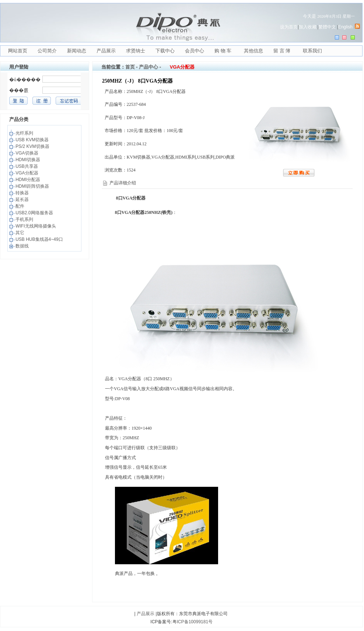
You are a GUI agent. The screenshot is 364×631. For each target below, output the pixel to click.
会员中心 (195, 51)
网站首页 (18, 51)
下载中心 (165, 51)
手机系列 (25, 219)
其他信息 (253, 51)
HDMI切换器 (28, 160)
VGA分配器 (27, 173)
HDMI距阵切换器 (33, 186)
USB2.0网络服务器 (35, 213)
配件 (20, 206)
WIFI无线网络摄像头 (36, 226)
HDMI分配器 (28, 180)
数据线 (23, 246)
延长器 (23, 200)
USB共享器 (27, 166)
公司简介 (47, 51)
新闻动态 (77, 51)
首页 (130, 67)
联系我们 (312, 51)
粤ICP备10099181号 (192, 622)
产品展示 (106, 51)
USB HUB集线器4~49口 (40, 239)
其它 (20, 233)
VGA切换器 (27, 153)
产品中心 (148, 67)
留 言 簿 (282, 51)
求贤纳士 (136, 51)
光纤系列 (25, 133)
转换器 (23, 193)
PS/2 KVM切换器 (33, 146)
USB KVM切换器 (33, 140)
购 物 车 (223, 51)
